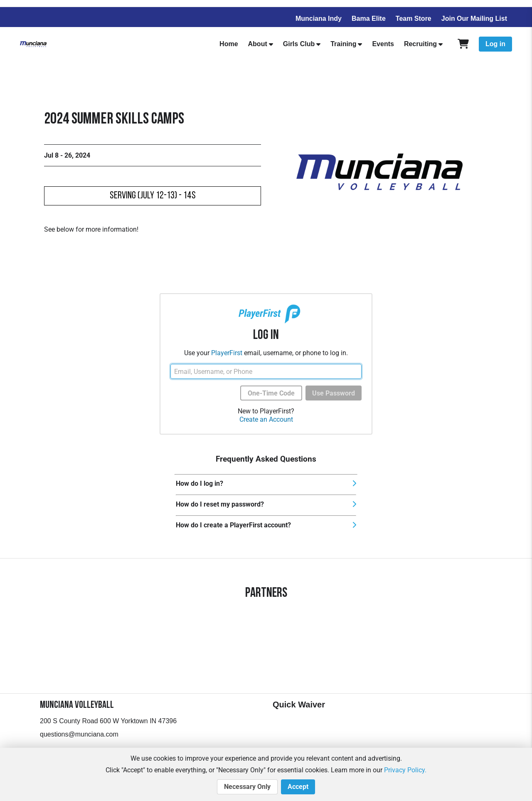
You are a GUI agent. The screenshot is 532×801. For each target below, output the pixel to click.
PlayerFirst (227, 353)
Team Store (414, 19)
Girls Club (299, 44)
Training (343, 44)
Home (229, 44)
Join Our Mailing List (474, 19)
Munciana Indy (319, 19)
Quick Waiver (299, 705)
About (258, 44)
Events (383, 44)
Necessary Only (247, 787)
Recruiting (420, 44)
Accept (298, 787)
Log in (495, 44)
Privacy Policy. (405, 770)
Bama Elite (369, 19)
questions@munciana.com (79, 734)
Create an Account (266, 419)
